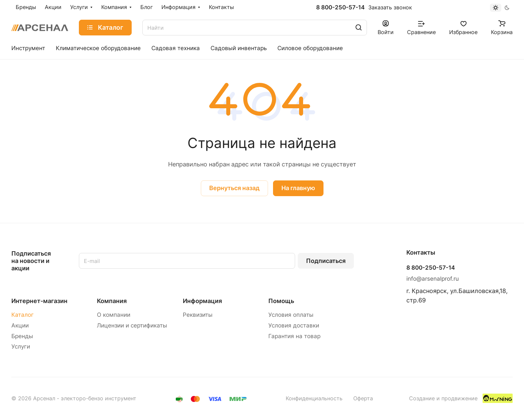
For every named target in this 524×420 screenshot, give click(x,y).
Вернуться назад (234, 188)
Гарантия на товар (294, 336)
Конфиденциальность (314, 398)
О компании (114, 315)
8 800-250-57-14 (340, 8)
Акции (20, 325)
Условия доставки (294, 325)
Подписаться (326, 261)
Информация (202, 301)
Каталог (23, 315)
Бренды (22, 336)
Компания (112, 301)
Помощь (281, 301)
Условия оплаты (291, 315)
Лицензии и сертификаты (132, 325)
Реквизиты (198, 315)
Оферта (363, 398)
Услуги (21, 346)
